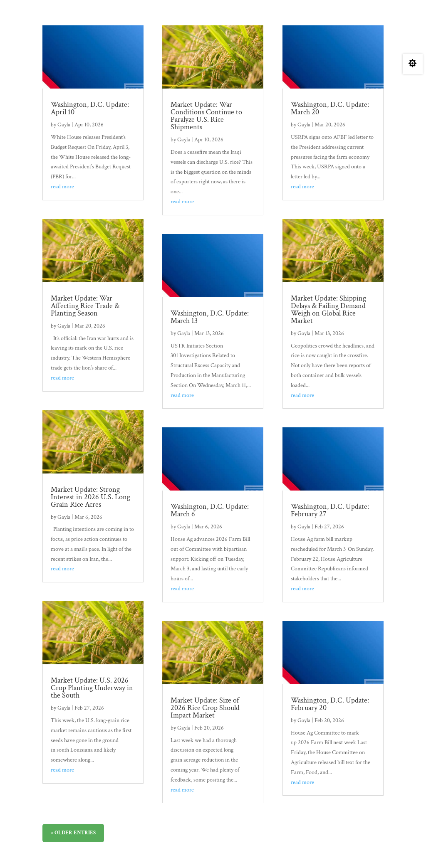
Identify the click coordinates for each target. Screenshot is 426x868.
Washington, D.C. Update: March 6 (210, 510)
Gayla (64, 125)
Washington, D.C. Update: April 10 (90, 108)
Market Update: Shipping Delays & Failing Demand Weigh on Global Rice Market (328, 309)
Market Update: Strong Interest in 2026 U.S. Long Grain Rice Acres (90, 497)
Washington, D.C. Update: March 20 (330, 108)
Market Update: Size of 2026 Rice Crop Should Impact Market (205, 708)
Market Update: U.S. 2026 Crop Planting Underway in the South (92, 688)
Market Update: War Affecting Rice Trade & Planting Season (85, 306)
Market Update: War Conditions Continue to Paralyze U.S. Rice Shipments (206, 116)
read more (62, 187)
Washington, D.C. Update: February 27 (330, 510)
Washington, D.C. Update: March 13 (210, 317)
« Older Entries (73, 833)
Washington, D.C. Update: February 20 (330, 704)
